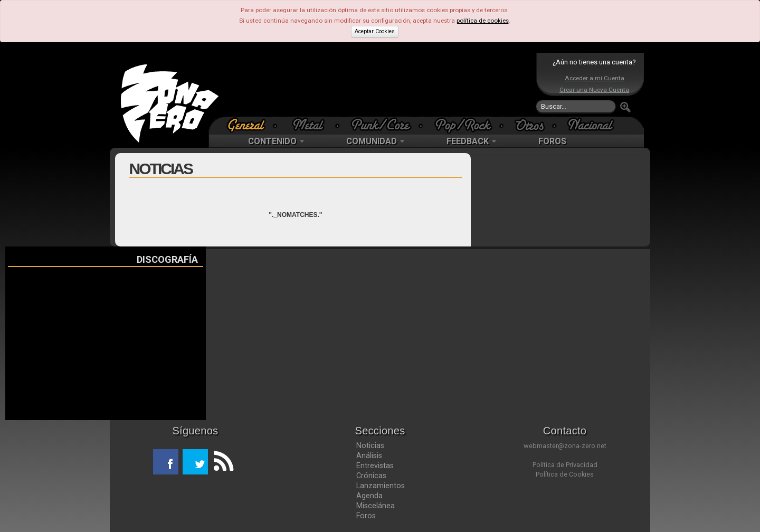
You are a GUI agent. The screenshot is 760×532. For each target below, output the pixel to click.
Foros (366, 516)
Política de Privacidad (565, 465)
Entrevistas (375, 465)
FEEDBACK (471, 141)
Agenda (369, 496)
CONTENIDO (276, 141)
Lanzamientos (381, 486)
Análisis (369, 455)
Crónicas (371, 476)
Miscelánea (376, 506)
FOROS (552, 141)
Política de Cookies (565, 474)
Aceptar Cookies (375, 31)
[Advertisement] (377, 84)
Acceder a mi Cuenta (595, 78)
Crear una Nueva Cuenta (594, 90)
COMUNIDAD (375, 141)
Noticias (370, 445)
